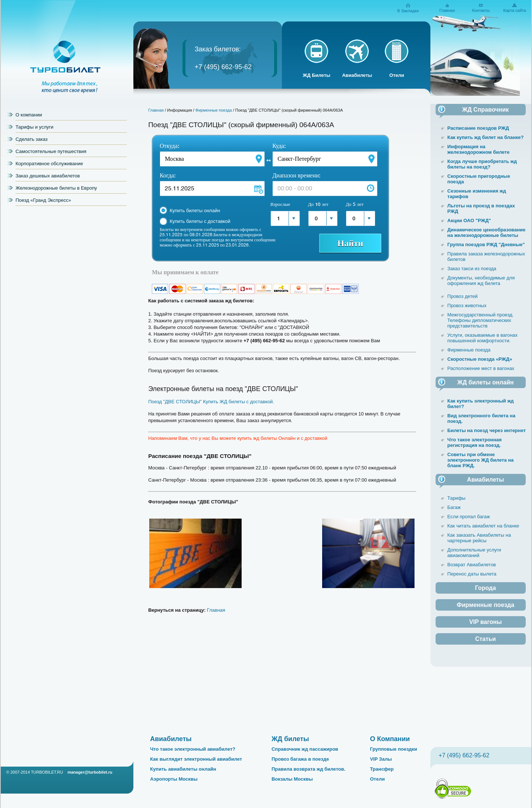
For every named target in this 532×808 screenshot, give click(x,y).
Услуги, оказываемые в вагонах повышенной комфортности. (482, 338)
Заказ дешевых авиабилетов (48, 176)
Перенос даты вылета (472, 574)
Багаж (454, 507)
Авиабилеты (357, 75)
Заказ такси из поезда (472, 269)
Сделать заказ (32, 139)
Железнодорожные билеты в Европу (56, 188)
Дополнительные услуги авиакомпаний (474, 553)
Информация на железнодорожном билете (478, 149)
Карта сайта (514, 10)
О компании (29, 115)
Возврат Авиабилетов (472, 565)
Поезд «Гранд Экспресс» (43, 200)
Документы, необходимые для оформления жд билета (481, 281)
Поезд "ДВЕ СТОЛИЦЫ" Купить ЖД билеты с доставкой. (211, 402)
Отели (397, 75)
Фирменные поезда (214, 110)
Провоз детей (463, 296)
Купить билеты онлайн (195, 211)
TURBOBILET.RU (47, 772)
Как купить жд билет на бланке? (486, 137)
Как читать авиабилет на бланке (483, 526)
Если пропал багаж (469, 517)
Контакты (481, 10)
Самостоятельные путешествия (51, 151)
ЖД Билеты (317, 75)
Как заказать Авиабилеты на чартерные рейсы (479, 538)
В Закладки (408, 11)
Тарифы (456, 498)
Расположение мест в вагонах (481, 368)
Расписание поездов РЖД (478, 128)
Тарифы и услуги (35, 127)
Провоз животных (467, 305)
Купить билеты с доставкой (200, 221)
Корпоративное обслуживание (49, 164)
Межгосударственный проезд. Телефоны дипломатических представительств (480, 320)
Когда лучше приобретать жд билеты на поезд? (482, 164)
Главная (447, 10)
